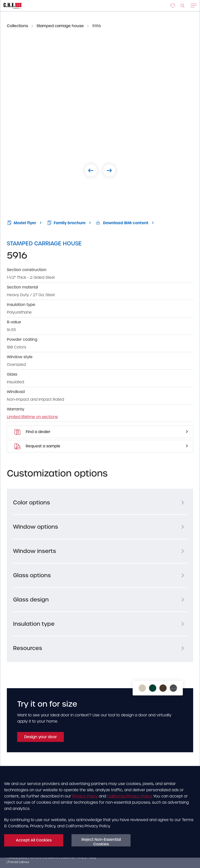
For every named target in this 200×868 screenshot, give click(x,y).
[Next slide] (109, 170)
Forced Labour (19, 862)
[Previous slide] (91, 170)
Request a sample (37, 446)
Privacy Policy (85, 796)
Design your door (41, 737)
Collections (17, 26)
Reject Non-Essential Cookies (101, 842)
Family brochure (66, 223)
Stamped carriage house (60, 26)
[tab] (100, 503)
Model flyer (22, 223)
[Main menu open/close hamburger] (194, 6)
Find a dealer (32, 432)
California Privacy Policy (129, 796)
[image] (183, 6)
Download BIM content (122, 223)
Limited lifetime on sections (32, 417)
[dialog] (100, 814)
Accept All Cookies (34, 840)
